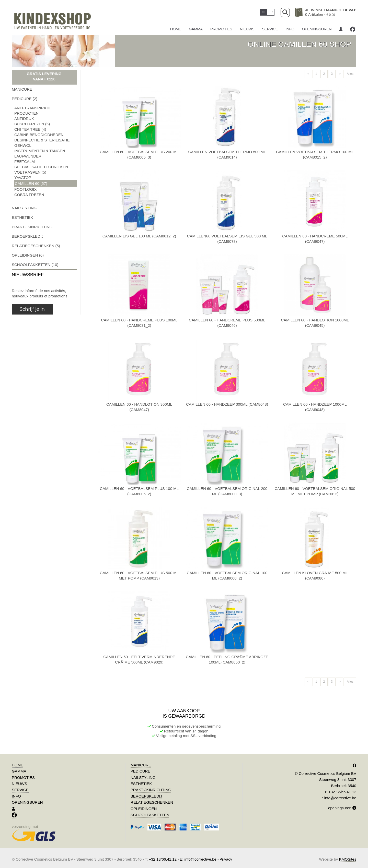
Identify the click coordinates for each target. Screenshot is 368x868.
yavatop (23, 178)
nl (263, 12)
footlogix (26, 189)
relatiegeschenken (152, 802)
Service (270, 29)
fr (271, 12)
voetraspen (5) (30, 172)
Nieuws (247, 29)
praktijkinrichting (32, 227)
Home (176, 29)
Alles (350, 74)
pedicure (141, 771)
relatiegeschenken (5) (36, 246)
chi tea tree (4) (30, 129)
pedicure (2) (25, 99)
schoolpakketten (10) (35, 265)
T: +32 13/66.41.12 (340, 792)
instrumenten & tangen (40, 151)
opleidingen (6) (28, 255)
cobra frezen (29, 195)
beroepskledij (27, 236)
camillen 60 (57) (31, 183)
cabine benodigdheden (39, 135)
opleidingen (144, 809)
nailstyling (24, 208)
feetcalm (25, 161)
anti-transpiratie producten (33, 111)
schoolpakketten (150, 815)
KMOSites (348, 859)
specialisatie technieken (41, 167)
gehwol (23, 145)
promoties (221, 29)
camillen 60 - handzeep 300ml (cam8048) (227, 404)
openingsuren (342, 808)
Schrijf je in (32, 309)
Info (290, 29)
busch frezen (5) (32, 124)
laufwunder (28, 156)
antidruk (24, 119)
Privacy (226, 859)
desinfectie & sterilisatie (42, 140)
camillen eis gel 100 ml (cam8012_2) (139, 236)
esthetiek (22, 217)
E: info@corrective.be (338, 798)
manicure (22, 89)
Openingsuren (317, 29)
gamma (196, 29)
